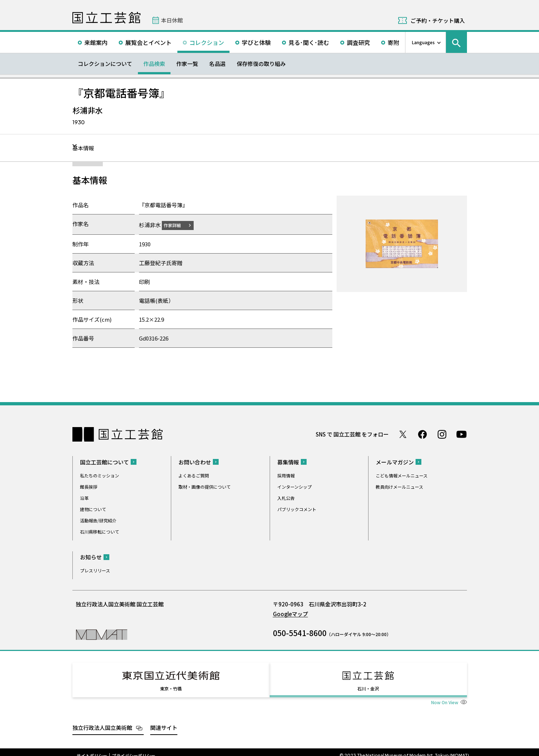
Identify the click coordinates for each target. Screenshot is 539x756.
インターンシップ (294, 486)
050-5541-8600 (300, 632)
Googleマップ (290, 613)
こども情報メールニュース (402, 475)
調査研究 (358, 42)
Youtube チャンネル (462, 434)
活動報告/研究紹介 (98, 520)
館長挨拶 (89, 486)
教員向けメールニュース (399, 486)
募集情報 (288, 462)
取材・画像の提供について (205, 486)
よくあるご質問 (194, 475)
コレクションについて (105, 64)
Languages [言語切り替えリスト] (423, 42)
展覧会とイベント (148, 42)
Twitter (403, 434)
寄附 (393, 42)
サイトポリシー (92, 749)
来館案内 (96, 42)
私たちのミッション (100, 475)
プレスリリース (95, 570)
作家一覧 (187, 64)
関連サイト (164, 721)
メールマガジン (395, 462)
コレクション (207, 42)
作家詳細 (177, 225)
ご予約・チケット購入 (438, 20)
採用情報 (286, 475)
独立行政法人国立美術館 (102, 721)
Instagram (442, 434)
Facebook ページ (422, 434)
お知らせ (91, 557)
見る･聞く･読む (309, 42)
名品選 (217, 64)
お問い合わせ (195, 462)
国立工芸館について (104, 462)
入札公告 (286, 498)
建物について (93, 509)
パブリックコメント (297, 509)
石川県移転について (100, 531)
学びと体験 (256, 42)
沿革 (84, 498)
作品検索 (154, 64)
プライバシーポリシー (134, 749)
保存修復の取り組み (261, 64)
